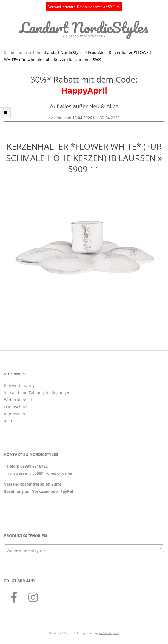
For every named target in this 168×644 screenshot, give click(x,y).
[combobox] (84, 548)
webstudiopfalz (109, 633)
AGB (8, 421)
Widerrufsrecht (18, 400)
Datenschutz (16, 407)
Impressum (15, 414)
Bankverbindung (19, 385)
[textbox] (84, 550)
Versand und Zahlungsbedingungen (37, 393)
